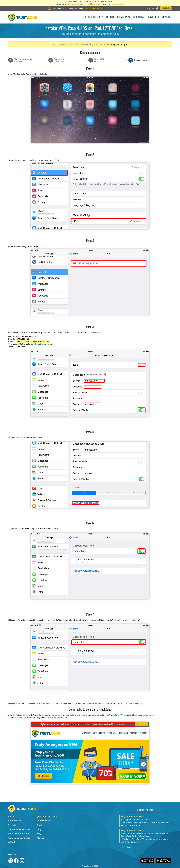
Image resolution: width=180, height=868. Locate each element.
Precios (110, 17)
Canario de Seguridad (19, 838)
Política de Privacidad (19, 833)
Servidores (153, 17)
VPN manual (94, 4)
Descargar (139, 17)
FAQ (39, 833)
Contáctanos (43, 821)
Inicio (11, 816)
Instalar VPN (124, 17)
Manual (41, 838)
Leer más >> (118, 4)
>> (95, 8)
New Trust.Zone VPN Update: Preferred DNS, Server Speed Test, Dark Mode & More (145, 835)
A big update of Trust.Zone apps (136, 819)
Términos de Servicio (19, 829)
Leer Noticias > (126, 847)
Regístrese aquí (119, 44)
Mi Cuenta (166, 8)
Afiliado (12, 842)
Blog (39, 829)
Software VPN (15, 821)
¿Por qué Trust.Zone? (92, 17)
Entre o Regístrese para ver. (37, 341)
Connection (62, 717)
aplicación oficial (75, 4)
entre (88, 44)
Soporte (166, 17)
